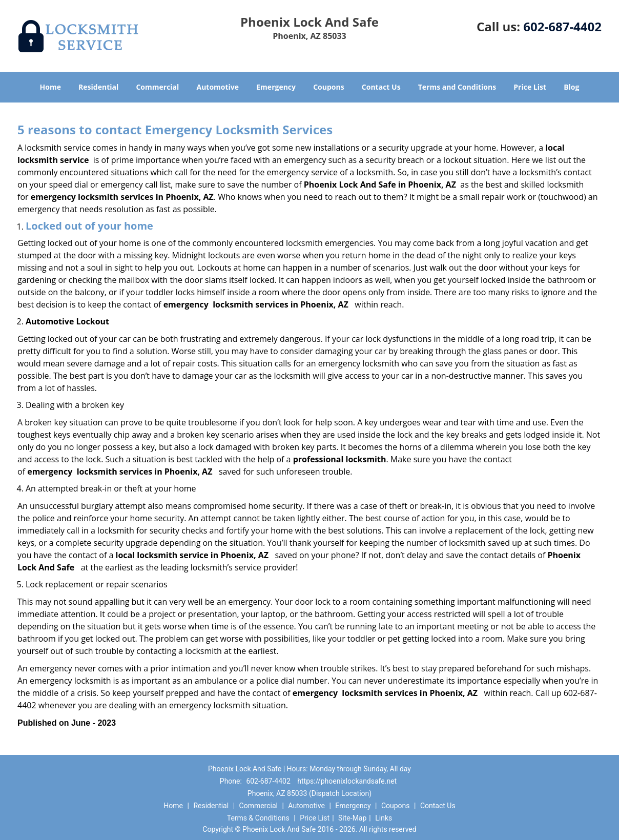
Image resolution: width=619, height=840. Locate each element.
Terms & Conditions (258, 818)
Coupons (328, 87)
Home (50, 87)
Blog (571, 87)
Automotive (218, 87)
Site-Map (352, 818)
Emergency (276, 87)
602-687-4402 (562, 26)
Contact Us (381, 87)
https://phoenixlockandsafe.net (347, 781)
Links (384, 818)
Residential (98, 87)
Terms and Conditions (457, 87)
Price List (530, 87)
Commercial (157, 87)
